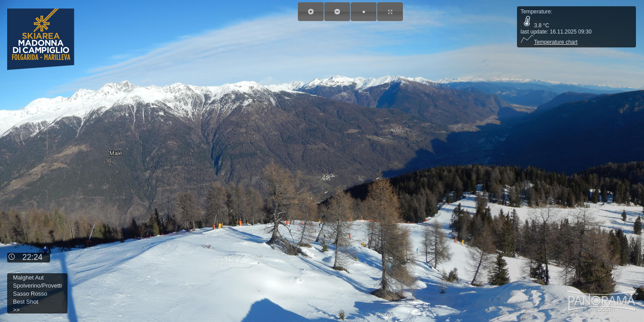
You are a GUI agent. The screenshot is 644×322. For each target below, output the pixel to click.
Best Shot (25, 302)
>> (16, 310)
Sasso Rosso (30, 294)
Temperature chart (549, 42)
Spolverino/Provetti (37, 286)
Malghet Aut (28, 278)
